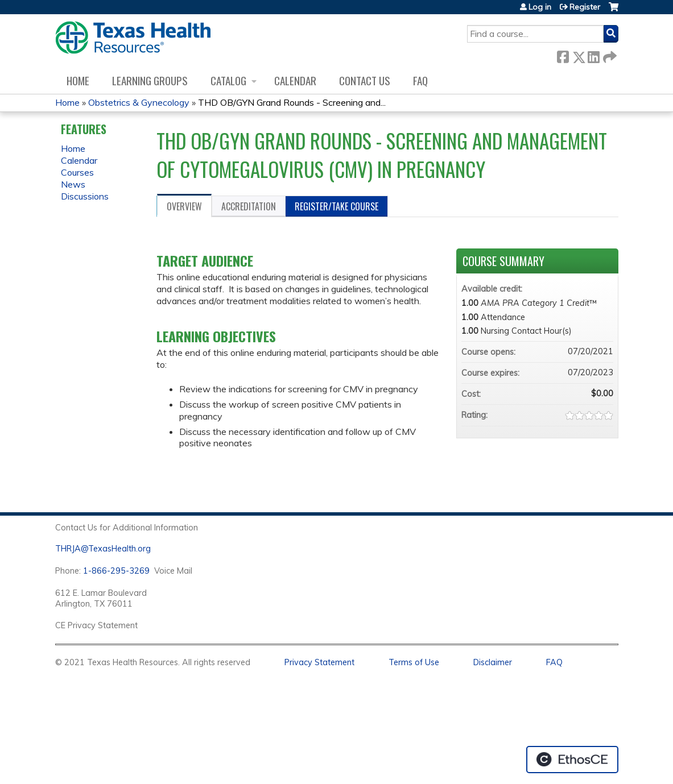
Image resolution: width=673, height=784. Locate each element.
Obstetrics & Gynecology (139, 102)
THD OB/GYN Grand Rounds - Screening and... (292, 102)
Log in (540, 7)
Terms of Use (414, 662)
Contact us (365, 80)
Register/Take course (336, 206)
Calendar (295, 80)
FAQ (420, 80)
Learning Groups (150, 80)
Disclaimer (493, 662)
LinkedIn (593, 55)
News (73, 184)
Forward (609, 55)
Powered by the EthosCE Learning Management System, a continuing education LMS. (572, 760)
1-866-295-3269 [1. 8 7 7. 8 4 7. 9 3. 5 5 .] (116, 571)
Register (585, 7)
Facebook (563, 55)
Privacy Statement (319, 662)
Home (78, 80)
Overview (184, 206)
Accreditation (249, 206)
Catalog (228, 80)
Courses (77, 172)
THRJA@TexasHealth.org (103, 549)
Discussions (85, 196)
